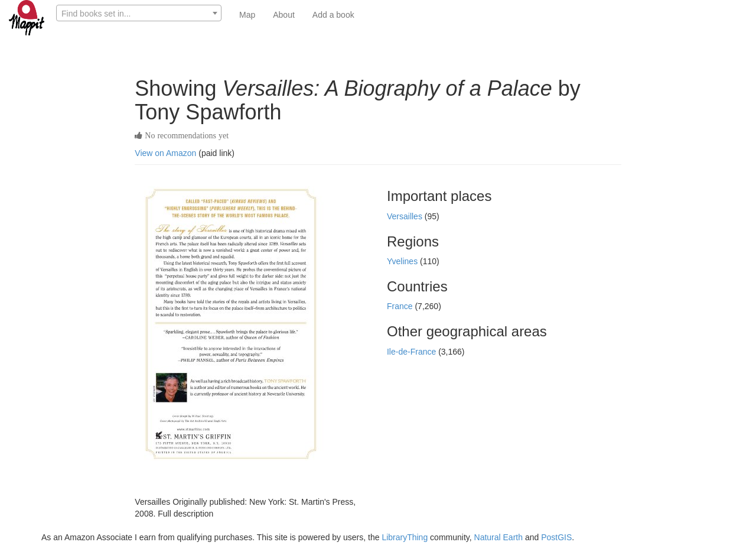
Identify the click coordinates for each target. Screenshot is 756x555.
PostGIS (556, 537)
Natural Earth (498, 537)
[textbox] (139, 14)
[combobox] (139, 13)
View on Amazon (165, 153)
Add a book (333, 15)
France (401, 306)
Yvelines (403, 261)
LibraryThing (405, 537)
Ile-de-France (413, 352)
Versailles (406, 216)
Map (247, 15)
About (284, 15)
